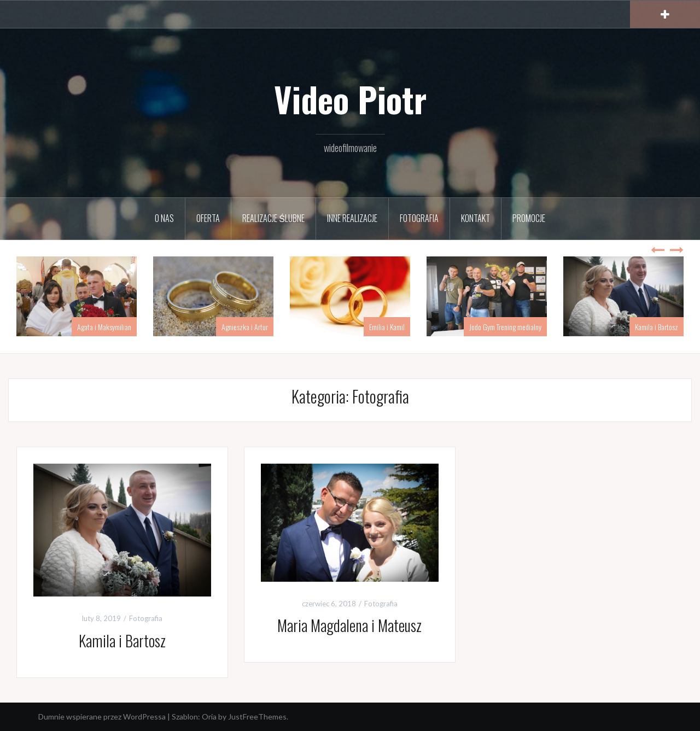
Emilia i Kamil (387, 327)
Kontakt (476, 218)
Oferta (208, 218)
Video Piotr (350, 99)
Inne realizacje (352, 218)
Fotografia (419, 218)
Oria (209, 717)
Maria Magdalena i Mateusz (349, 625)
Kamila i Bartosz (657, 327)
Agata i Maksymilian (104, 327)
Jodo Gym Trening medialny (505, 327)
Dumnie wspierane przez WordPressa (102, 717)
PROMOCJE (529, 218)
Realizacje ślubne (273, 218)
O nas (164, 218)
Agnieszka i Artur (245, 327)
